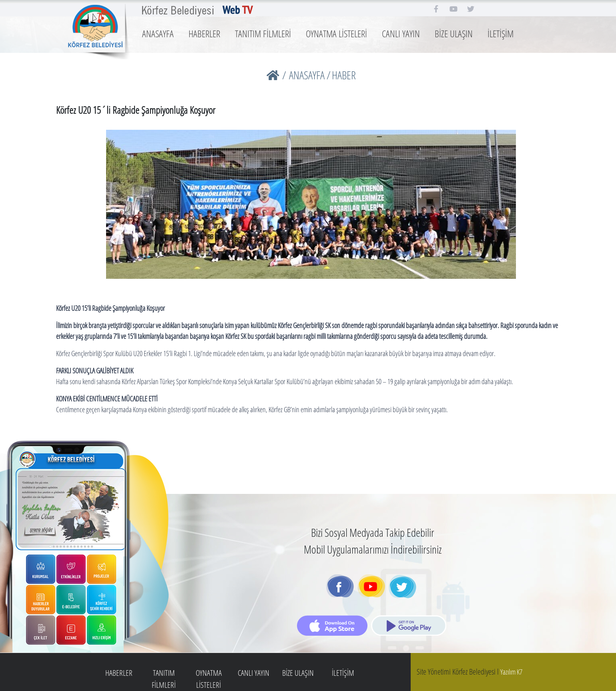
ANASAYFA (158, 33)
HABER (344, 75)
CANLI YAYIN (401, 33)
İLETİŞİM (501, 33)
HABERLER (204, 33)
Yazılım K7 (511, 672)
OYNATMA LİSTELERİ (336, 33)
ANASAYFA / (310, 75)
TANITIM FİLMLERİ (263, 33)
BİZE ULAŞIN (454, 33)
